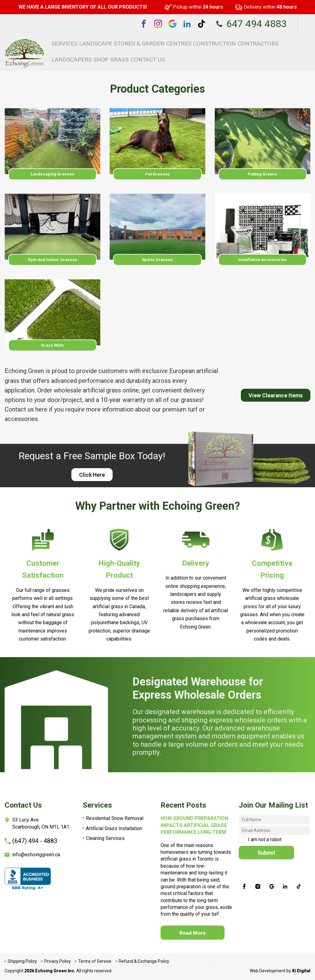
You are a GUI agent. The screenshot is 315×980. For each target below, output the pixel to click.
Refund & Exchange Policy (144, 961)
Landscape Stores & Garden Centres (131, 42)
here (41, 415)
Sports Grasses (157, 262)
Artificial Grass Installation (114, 826)
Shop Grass (270, 42)
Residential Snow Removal (115, 816)
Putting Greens (262, 174)
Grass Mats (53, 349)
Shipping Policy (22, 961)
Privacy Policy (58, 961)
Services (84, 42)
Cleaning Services (105, 836)
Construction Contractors (198, 42)
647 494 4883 (251, 24)
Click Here (92, 481)
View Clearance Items (272, 401)
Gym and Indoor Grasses (52, 262)
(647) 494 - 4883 (31, 838)
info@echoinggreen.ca (32, 852)
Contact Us (297, 42)
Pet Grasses (157, 174)
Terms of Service (95, 961)
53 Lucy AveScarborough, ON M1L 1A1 (37, 821)
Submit (267, 850)
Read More (194, 932)
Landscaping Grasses (52, 174)
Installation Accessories (262, 262)
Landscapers (242, 42)
